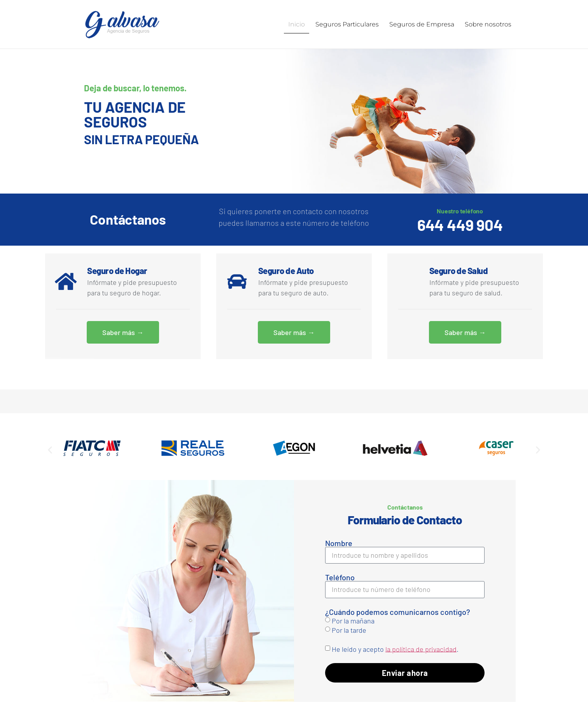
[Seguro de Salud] (408, 281)
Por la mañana (353, 620)
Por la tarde (349, 629)
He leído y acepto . (395, 648)
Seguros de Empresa (422, 24)
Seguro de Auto (286, 270)
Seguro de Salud (459, 270)
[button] (50, 449)
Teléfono (340, 577)
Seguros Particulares (347, 24)
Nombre (339, 543)
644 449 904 (460, 224)
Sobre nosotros (488, 24)
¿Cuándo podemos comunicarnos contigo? (398, 611)
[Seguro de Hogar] (66, 281)
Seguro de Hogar (117, 270)
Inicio (297, 24)
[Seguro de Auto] (237, 281)
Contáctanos (128, 219)
